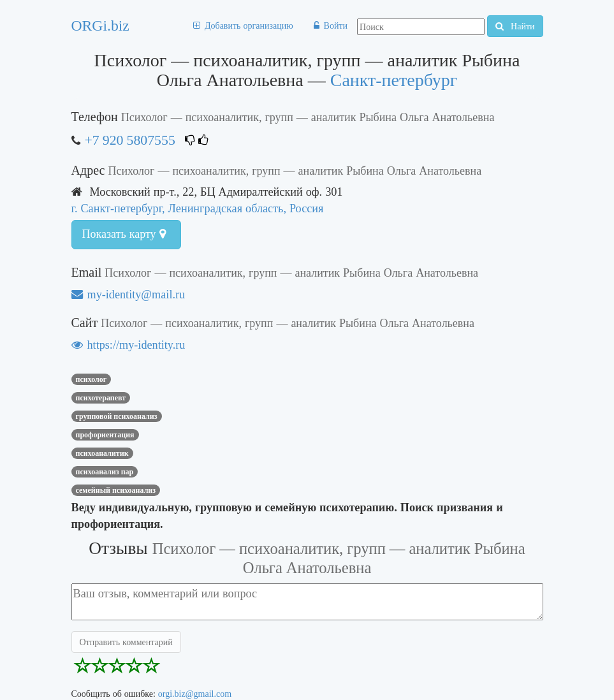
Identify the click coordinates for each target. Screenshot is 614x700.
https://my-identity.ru (128, 345)
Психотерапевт (101, 398)
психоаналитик (102, 453)
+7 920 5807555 (130, 140)
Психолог (91, 379)
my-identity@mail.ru (128, 294)
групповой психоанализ (117, 416)
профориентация (105, 435)
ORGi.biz (100, 26)
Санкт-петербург (394, 80)
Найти (515, 26)
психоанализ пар (105, 472)
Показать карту (124, 234)
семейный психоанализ (116, 490)
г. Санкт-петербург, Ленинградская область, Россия (198, 208)
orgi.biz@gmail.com (195, 694)
